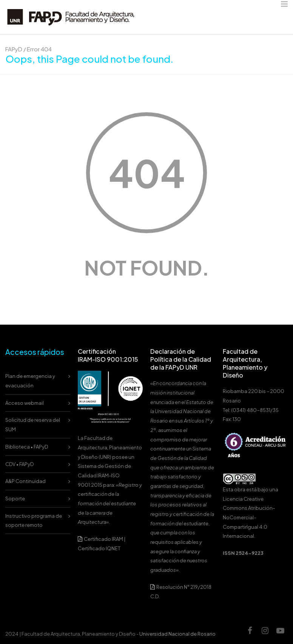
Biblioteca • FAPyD (27, 447)
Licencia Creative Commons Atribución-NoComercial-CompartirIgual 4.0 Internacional (249, 518)
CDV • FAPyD (19, 464)
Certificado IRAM (103, 539)
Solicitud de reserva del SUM (33, 425)
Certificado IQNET (99, 548)
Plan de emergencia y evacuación (30, 381)
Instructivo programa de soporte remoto (34, 521)
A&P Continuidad (25, 481)
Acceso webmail (25, 403)
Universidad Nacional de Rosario (177, 634)
